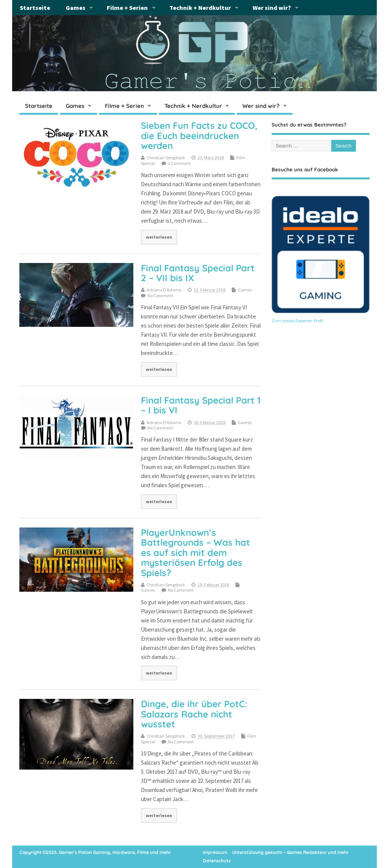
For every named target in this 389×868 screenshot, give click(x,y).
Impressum (215, 852)
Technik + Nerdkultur (200, 8)
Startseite (35, 8)
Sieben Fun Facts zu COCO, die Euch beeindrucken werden (199, 135)
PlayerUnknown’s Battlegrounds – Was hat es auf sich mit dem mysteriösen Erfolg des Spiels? (195, 553)
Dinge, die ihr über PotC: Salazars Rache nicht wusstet (194, 714)
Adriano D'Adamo (164, 290)
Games (76, 8)
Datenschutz (217, 861)
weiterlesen (159, 237)
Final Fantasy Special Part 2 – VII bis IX (198, 273)
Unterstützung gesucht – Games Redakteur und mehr (290, 852)
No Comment (160, 295)
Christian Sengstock (166, 158)
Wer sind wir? (272, 8)
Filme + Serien (127, 8)
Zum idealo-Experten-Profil (297, 321)
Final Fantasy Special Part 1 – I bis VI (201, 405)
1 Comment (179, 163)
